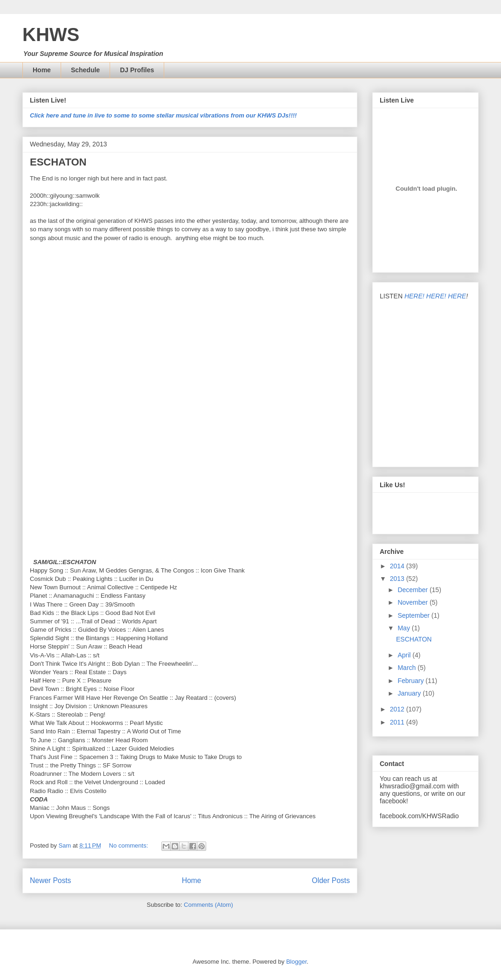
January (410, 693)
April (405, 655)
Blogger (296, 962)
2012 (398, 709)
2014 (398, 566)
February (411, 681)
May (404, 628)
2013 (398, 579)
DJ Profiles (137, 70)
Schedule (85, 70)
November (413, 602)
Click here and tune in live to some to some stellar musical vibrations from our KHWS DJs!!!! (163, 115)
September (414, 615)
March (407, 668)
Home (42, 70)
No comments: (129, 845)
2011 (398, 722)
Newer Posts (50, 880)
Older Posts (331, 880)
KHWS (51, 35)
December (413, 590)
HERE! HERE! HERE (435, 296)
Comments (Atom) (208, 905)
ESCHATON (58, 162)
